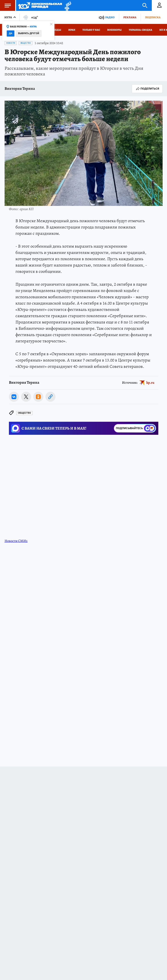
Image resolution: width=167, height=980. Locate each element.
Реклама (130, 17)
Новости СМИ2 (16, 541)
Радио (110, 17)
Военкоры (114, 30)
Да (11, 33)
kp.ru (150, 383)
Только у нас (91, 30)
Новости (11, 43)
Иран (72, 30)
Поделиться (147, 89)
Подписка (153, 17)
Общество (26, 43)
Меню (5, 5)
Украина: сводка (140, 30)
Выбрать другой (29, 33)
